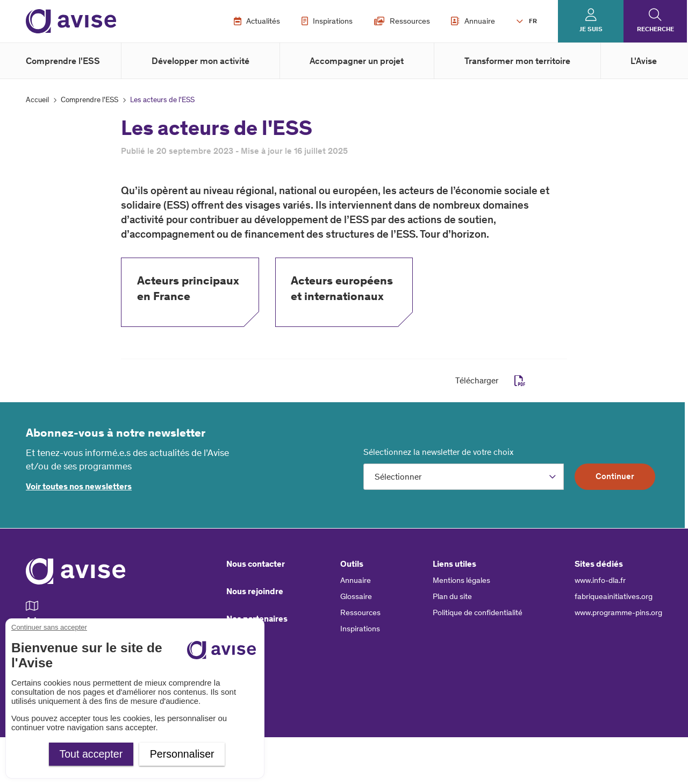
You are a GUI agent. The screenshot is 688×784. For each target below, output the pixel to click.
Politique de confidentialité (478, 612)
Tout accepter (91, 754)
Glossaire (356, 596)
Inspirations (327, 21)
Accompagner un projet (357, 61)
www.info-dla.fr (600, 580)
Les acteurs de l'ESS (162, 100)
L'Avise (644, 61)
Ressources (402, 21)
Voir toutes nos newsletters (79, 486)
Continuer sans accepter (49, 627)
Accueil (37, 100)
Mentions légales (461, 580)
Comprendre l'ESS (63, 61)
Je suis (591, 29)
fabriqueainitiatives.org (614, 596)
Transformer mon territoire (517, 61)
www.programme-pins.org (618, 612)
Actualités (257, 21)
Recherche (655, 29)
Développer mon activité (200, 61)
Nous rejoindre (255, 591)
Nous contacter (256, 564)
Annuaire (473, 21)
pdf (520, 381)
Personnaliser (182, 754)
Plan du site (452, 596)
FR (533, 21)
